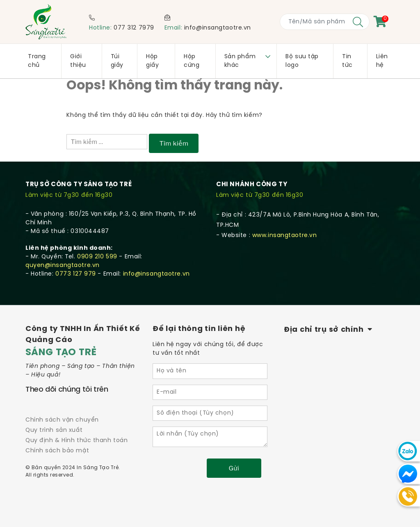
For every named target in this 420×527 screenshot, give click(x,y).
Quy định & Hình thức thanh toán (76, 441)
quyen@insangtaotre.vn (63, 266)
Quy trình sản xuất (54, 430)
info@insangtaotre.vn (218, 28)
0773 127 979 (76, 274)
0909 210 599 (97, 257)
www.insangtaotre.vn (285, 236)
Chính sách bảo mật (57, 451)
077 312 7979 (134, 28)
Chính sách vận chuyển (62, 420)
